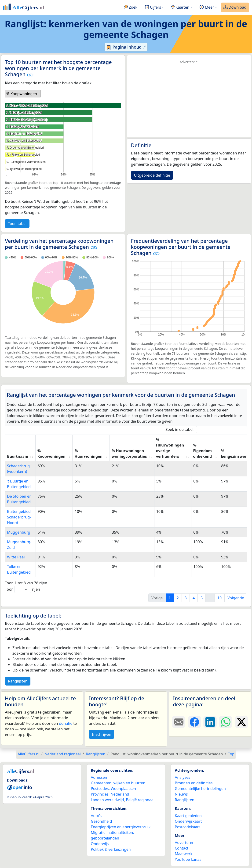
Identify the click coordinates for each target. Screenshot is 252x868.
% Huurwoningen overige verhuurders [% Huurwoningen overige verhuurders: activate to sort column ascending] (170, 448)
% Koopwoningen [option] (22, 94)
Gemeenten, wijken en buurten (118, 783)
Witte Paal (16, 557)
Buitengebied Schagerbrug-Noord (19, 517)
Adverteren (185, 843)
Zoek (130, 7)
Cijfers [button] (153, 7)
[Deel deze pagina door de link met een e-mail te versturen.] (179, 722)
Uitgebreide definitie (152, 175)
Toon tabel (17, 224)
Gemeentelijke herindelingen (200, 789)
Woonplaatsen (123, 789)
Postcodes (100, 789)
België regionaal (140, 800)
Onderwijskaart (188, 821)
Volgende (236, 598)
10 (219, 598)
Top (231, 754)
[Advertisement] (189, 101)
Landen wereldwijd (107, 800)
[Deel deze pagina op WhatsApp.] (226, 722)
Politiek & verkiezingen (111, 849)
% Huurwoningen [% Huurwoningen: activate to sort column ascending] (88, 454)
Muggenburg (19, 532)
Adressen (99, 777)
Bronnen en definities (194, 783)
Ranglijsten (18, 681)
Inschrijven (102, 734)
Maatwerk (184, 854)
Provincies (100, 794)
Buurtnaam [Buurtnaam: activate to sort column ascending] (18, 456)
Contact (182, 848)
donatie (66, 723)
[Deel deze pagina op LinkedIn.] (210, 722)
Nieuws (181, 794)
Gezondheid (101, 821)
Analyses (183, 777)
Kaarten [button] (180, 7)
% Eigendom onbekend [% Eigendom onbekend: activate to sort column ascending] (202, 451)
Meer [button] (207, 7)
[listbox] (23, 94)
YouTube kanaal (189, 859)
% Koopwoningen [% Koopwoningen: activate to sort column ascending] (51, 454)
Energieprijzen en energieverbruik (121, 827)
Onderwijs (100, 844)
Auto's (96, 816)
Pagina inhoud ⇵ (126, 47)
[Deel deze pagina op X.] (241, 722)
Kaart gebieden (188, 816)
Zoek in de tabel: (206, 430)
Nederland (120, 794)
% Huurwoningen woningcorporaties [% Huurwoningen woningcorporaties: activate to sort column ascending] (129, 454)
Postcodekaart (187, 827)
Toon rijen (22, 589)
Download (235, 7)
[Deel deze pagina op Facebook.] (194, 722)
